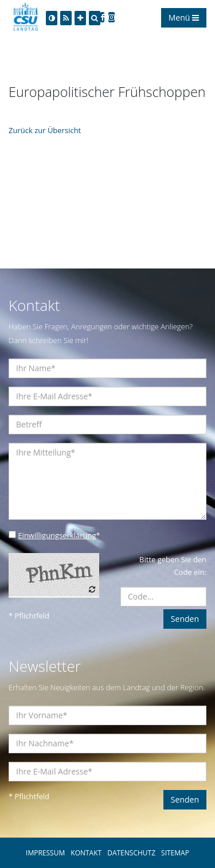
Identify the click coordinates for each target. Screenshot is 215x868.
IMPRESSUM (45, 853)
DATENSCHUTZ (131, 853)
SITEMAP (175, 853)
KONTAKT (86, 853)
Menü (184, 17)
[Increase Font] (80, 18)
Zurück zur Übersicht (45, 130)
